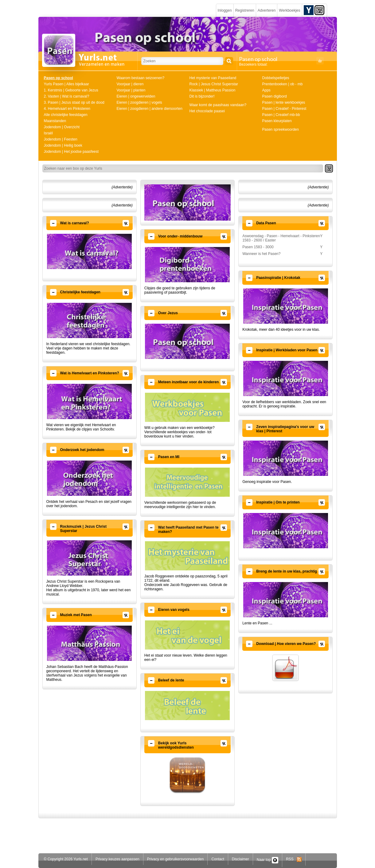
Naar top (268, 860)
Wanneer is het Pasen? (261, 254)
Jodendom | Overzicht (62, 127)
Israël (48, 133)
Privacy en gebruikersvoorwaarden (176, 859)
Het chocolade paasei (207, 111)
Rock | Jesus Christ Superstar (214, 84)
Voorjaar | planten (131, 90)
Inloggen (225, 10)
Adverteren (267, 10)
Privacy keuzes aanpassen (117, 859)
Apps (266, 90)
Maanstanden (55, 121)
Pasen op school (59, 78)
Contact (218, 859)
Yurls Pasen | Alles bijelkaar (66, 84)
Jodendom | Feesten (61, 139)
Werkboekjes (289, 10)
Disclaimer (240, 859)
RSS (294, 859)
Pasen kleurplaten (277, 121)
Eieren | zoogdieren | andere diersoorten (150, 109)
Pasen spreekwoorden (281, 129)
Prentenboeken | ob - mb (283, 84)
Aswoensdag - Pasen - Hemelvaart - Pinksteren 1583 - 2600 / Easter (281, 238)
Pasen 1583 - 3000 (258, 247)
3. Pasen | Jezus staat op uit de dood (74, 102)
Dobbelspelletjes (276, 78)
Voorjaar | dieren (130, 84)
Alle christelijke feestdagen (66, 115)
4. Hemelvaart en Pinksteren (67, 109)
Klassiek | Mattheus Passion (213, 90)
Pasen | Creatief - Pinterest (284, 109)
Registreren (245, 10)
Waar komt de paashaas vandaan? (218, 105)
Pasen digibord (275, 96)
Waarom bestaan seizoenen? (141, 78)
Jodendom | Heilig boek (63, 145)
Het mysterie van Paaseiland (213, 78)
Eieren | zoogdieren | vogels (139, 102)
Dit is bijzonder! (202, 96)
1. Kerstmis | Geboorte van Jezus (71, 90)
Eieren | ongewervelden (136, 96)
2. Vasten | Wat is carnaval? (67, 96)
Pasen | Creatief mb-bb (281, 115)
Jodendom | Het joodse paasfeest (71, 152)
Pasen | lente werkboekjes (284, 102)
